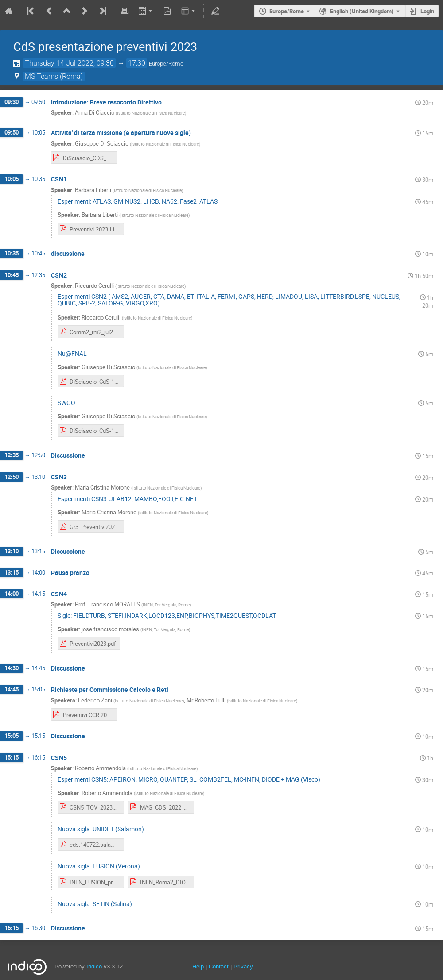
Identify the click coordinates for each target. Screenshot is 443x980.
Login (427, 11)
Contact (219, 966)
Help (198, 966)
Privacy (243, 966)
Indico (94, 966)
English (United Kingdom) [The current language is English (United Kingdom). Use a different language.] (362, 11)
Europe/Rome (287, 11)
